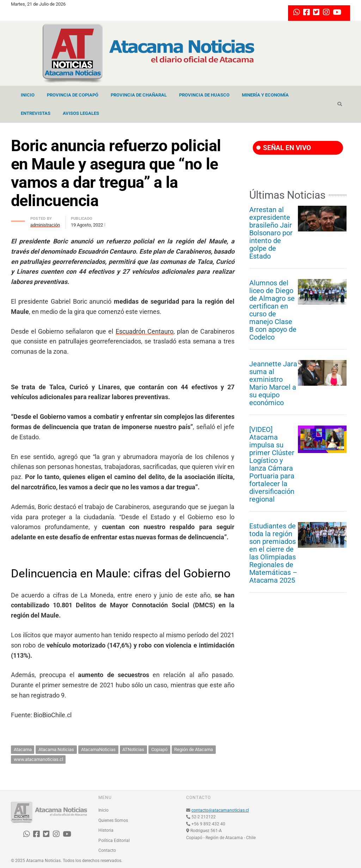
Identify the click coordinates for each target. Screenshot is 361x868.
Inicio (28, 95)
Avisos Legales (81, 113)
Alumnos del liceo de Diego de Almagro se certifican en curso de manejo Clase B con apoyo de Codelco (273, 310)
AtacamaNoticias (98, 749)
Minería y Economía (265, 95)
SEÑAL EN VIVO (284, 148)
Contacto (107, 850)
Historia (106, 830)
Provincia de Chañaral (139, 95)
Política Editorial (114, 841)
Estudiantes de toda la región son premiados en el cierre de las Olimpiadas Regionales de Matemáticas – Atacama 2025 (273, 553)
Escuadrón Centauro (145, 331)
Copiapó (159, 749)
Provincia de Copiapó (73, 95)
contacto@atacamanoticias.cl (220, 810)
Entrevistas (36, 113)
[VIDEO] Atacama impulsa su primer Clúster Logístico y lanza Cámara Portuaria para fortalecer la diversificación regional (272, 464)
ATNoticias (133, 749)
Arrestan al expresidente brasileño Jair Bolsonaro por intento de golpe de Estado (271, 233)
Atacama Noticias (56, 749)
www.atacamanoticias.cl (38, 759)
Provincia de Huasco (204, 95)
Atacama (23, 749)
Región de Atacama (194, 749)
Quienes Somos (113, 820)
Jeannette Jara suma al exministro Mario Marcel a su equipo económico (273, 383)
